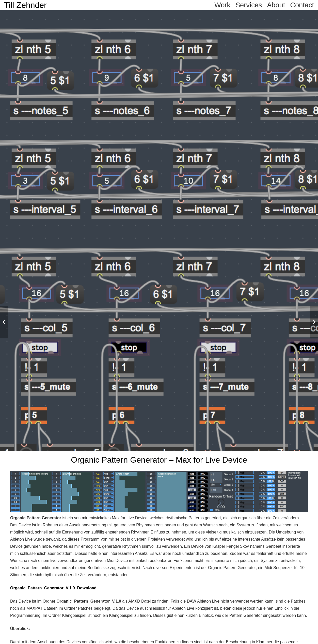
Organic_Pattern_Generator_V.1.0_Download (53, 588)
